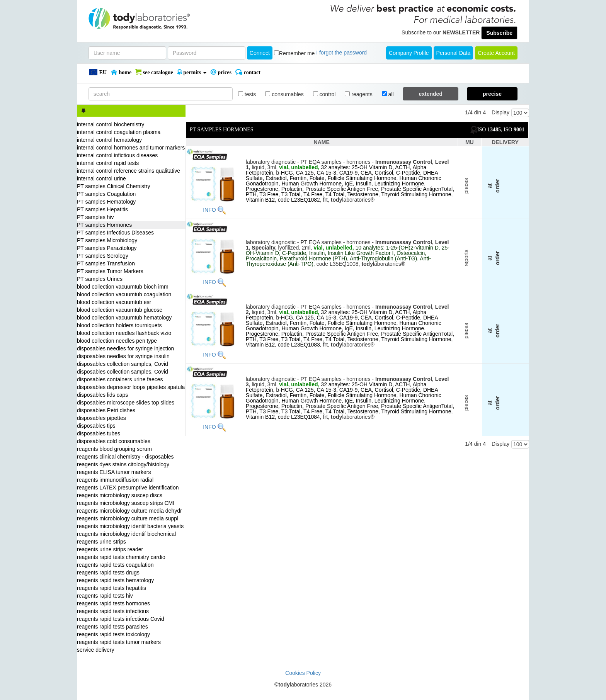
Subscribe (499, 33)
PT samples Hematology (106, 202)
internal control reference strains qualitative (129, 171)
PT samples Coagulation (106, 194)
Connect (260, 53)
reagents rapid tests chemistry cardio (121, 557)
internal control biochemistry (111, 124)
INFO (209, 209)
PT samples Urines (100, 279)
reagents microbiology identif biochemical (126, 534)
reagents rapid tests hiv (105, 596)
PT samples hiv (95, 217)
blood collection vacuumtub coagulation (124, 294)
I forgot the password (341, 53)
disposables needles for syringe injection (125, 348)
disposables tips (96, 426)
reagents (358, 94)
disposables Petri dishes (106, 410)
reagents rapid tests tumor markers (119, 642)
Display (500, 112)
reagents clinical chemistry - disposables (125, 457)
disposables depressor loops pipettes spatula (131, 387)
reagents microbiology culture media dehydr (129, 511)
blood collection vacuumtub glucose (120, 310)
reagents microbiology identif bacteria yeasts (130, 526)
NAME (322, 142)
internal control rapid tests (108, 163)
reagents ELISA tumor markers (114, 472)
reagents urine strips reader (110, 549)
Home (121, 72)
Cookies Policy (303, 673)
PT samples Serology (103, 256)
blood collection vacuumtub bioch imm (123, 287)
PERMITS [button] (192, 72)
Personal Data (454, 53)
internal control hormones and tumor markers (131, 148)
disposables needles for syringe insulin (123, 356)
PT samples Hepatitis (102, 209)
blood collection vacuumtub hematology (124, 318)
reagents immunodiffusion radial (115, 480)
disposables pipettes (101, 418)
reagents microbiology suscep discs (120, 495)
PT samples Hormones (104, 225)
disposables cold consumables (114, 441)
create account (496, 53)
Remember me (297, 53)
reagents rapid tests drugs (108, 573)
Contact (248, 72)
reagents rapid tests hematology (115, 580)
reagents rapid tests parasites (112, 627)
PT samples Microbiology (107, 240)
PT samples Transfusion (106, 263)
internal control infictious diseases (117, 155)
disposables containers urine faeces (120, 379)
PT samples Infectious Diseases (115, 233)
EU (98, 72)
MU (470, 142)
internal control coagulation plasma (119, 132)
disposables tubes (99, 433)
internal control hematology (109, 140)
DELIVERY (505, 142)
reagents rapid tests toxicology (113, 634)
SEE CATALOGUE (154, 72)
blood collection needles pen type (117, 341)
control (324, 94)
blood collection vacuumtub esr (114, 302)
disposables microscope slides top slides (126, 403)
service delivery (95, 650)
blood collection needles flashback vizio (124, 333)
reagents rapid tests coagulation (115, 565)
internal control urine (101, 178)
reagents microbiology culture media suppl (128, 518)
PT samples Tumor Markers (110, 271)
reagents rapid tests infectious (113, 611)
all (388, 94)
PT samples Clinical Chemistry (114, 186)
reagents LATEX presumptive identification (128, 488)
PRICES (221, 72)
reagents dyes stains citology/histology (123, 464)
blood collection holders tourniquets (119, 325)
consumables (284, 94)
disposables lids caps (102, 395)
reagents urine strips (101, 542)
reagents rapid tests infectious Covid (121, 619)
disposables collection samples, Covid (123, 364)
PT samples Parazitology (107, 248)
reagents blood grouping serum (114, 449)
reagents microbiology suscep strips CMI (126, 503)
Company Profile (409, 53)
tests (247, 94)
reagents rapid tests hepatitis (111, 588)
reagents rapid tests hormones (113, 603)
